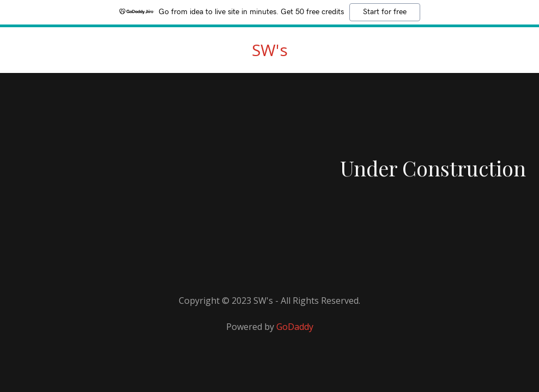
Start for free (385, 12)
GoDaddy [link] (295, 327)
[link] (270, 53)
